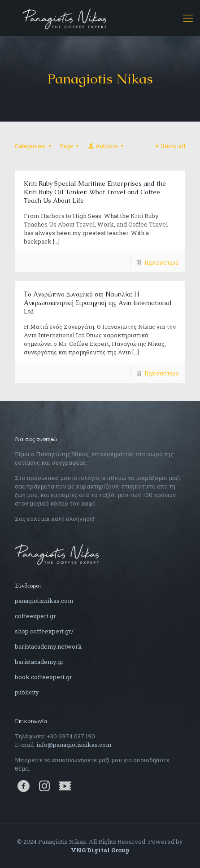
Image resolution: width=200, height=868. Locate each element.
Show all (169, 146)
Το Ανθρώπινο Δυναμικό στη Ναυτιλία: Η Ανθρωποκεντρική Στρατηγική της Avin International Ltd (98, 303)
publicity (27, 692)
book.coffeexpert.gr (43, 677)
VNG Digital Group (100, 850)
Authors (106, 146)
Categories (34, 146)
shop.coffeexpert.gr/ (44, 631)
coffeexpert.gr (35, 616)
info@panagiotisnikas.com (74, 745)
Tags (70, 146)
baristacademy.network (48, 646)
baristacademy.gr (39, 662)
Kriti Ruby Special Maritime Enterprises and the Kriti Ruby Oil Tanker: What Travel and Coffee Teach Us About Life (95, 192)
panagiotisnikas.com (44, 601)
